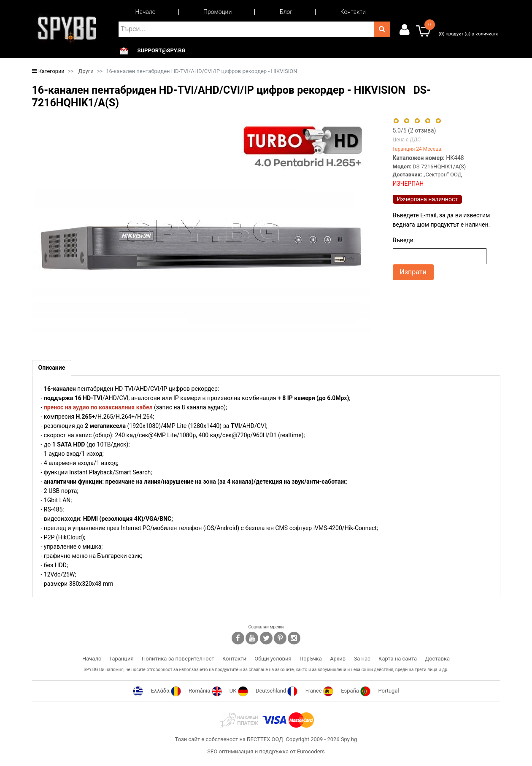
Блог (286, 12)
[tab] (52, 368)
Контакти (353, 12)
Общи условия (273, 659)
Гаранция (122, 659)
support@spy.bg (162, 51)
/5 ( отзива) (415, 130)
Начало (146, 12)
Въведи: (404, 240)
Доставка (437, 659)
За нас (362, 659)
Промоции (217, 12)
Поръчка (311, 659)
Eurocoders (311, 751)
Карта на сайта (398, 659)
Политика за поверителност (178, 659)
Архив (338, 659)
